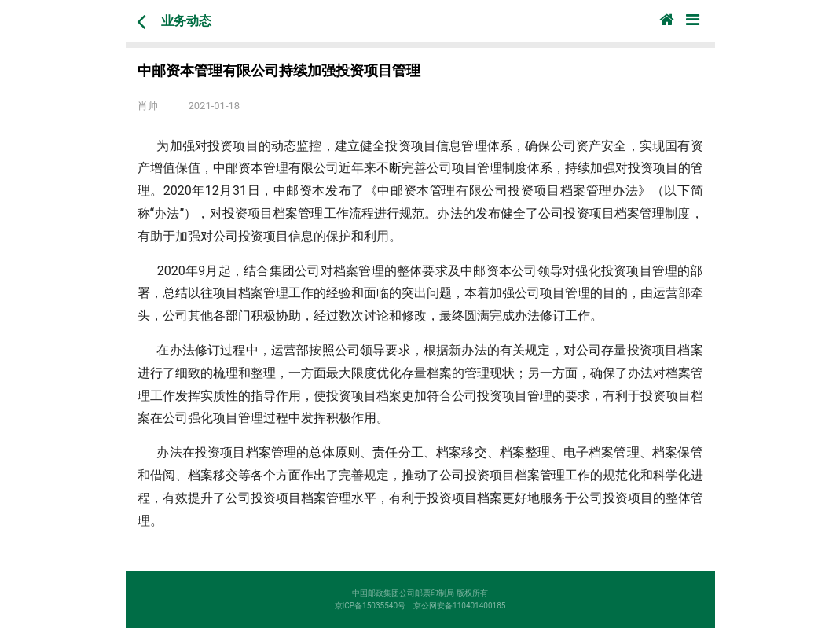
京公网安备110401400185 (463, 606)
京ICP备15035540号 (374, 606)
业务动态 (186, 21)
